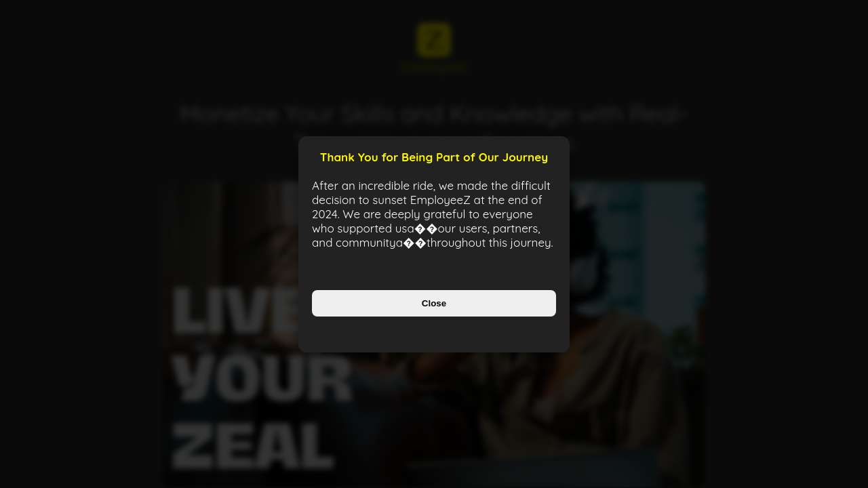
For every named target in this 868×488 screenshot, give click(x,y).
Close (434, 303)
